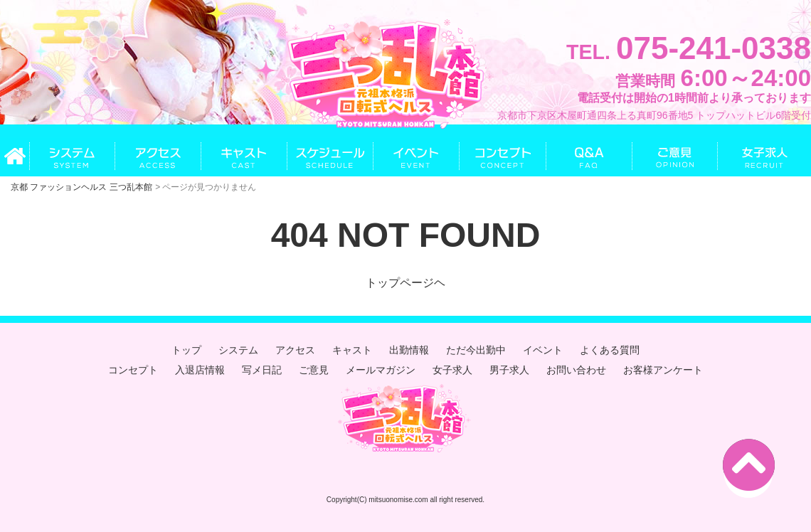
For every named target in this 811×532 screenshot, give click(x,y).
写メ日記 (262, 370)
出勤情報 (409, 350)
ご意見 (314, 370)
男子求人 (509, 370)
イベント (543, 350)
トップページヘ (405, 283)
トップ (186, 350)
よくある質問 (610, 350)
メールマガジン (381, 370)
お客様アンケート (663, 370)
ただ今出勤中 (476, 350)
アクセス (295, 350)
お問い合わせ (576, 370)
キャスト (352, 350)
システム (238, 350)
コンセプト (133, 370)
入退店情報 (200, 370)
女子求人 (452, 370)
